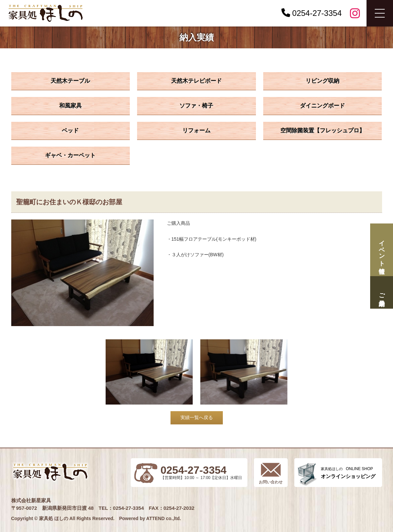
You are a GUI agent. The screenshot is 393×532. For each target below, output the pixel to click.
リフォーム (196, 131)
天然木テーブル (70, 81)
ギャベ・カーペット (70, 155)
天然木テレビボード (196, 81)
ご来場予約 (381, 292)
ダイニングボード (322, 106)
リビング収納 (322, 81)
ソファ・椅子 (196, 106)
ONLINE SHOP (348, 473)
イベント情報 (381, 250)
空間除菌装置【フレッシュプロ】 (323, 131)
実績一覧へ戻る (197, 417)
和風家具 (71, 106)
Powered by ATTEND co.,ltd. (150, 518)
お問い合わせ (271, 482)
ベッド (70, 131)
